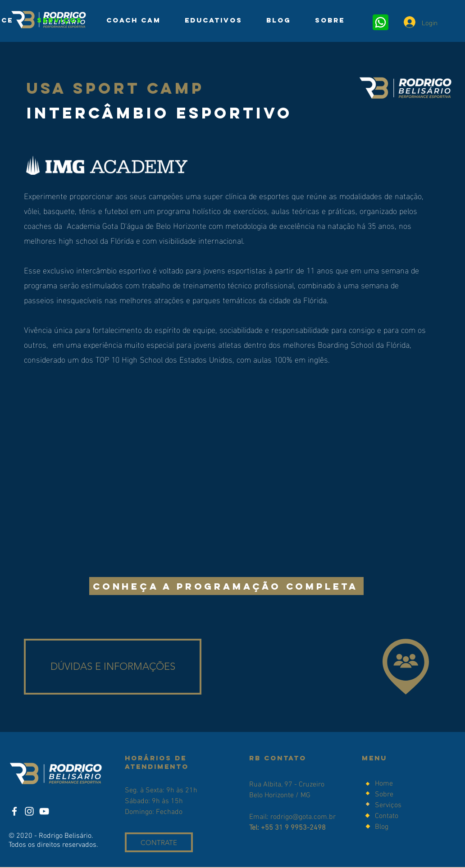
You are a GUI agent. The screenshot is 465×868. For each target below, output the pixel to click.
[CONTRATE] (159, 842)
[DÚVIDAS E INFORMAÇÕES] (113, 667)
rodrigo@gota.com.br (303, 817)
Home (384, 784)
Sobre (385, 795)
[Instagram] (29, 811)
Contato (387, 816)
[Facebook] (14, 811)
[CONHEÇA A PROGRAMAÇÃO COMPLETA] (226, 586)
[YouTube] (44, 811)
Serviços (388, 805)
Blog (382, 827)
